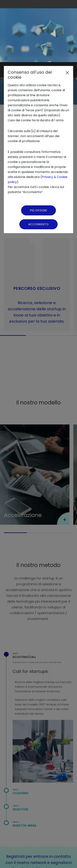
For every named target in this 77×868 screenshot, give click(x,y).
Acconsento (38, 162)
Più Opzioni (38, 148)
